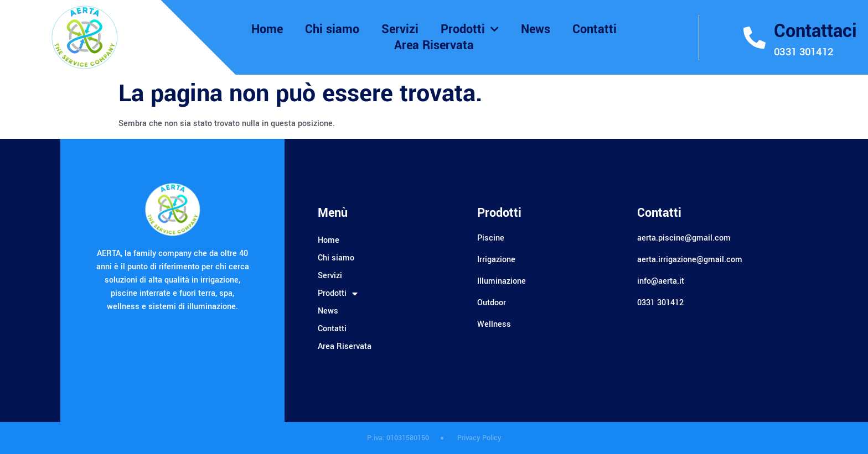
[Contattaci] (755, 38)
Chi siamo (332, 30)
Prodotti (470, 30)
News (536, 30)
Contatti (595, 30)
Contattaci (815, 31)
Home (267, 30)
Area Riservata (434, 46)
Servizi (400, 30)
